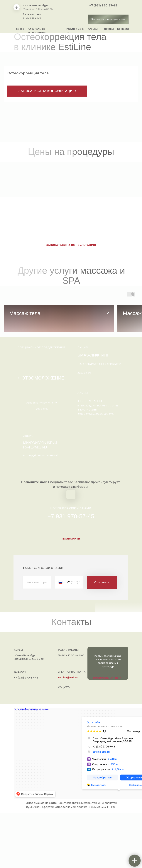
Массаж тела (25, 313)
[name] (37, 638)
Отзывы (93, 29)
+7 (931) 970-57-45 (103, 5)
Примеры (108, 29)
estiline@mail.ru (68, 733)
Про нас (19, 29)
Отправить (102, 638)
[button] (108, 19)
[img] (71, 12)
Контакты (123, 29)
